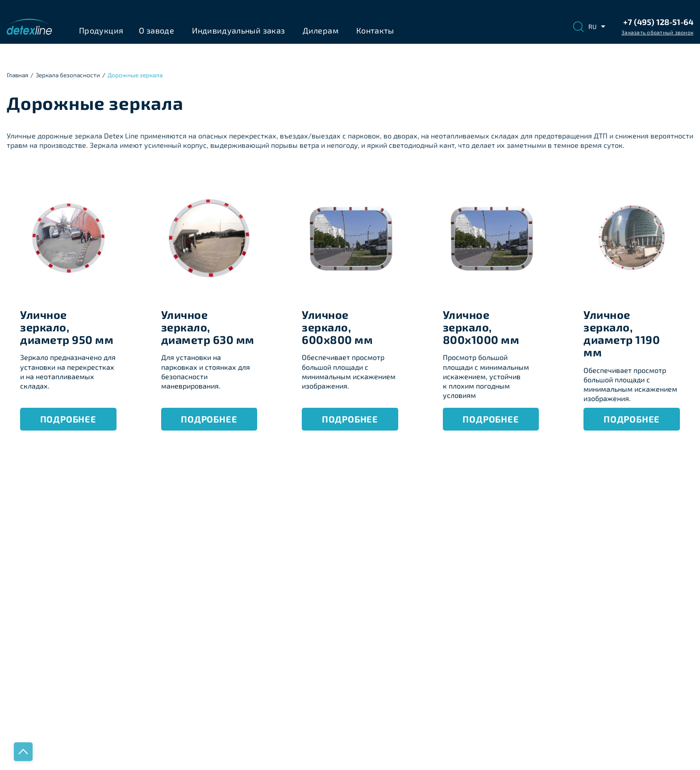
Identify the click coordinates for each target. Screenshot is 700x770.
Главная (17, 75)
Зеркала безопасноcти (68, 75)
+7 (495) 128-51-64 (658, 22)
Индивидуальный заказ (238, 30)
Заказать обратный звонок (657, 32)
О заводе (156, 30)
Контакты (375, 30)
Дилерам (321, 30)
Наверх (23, 752)
